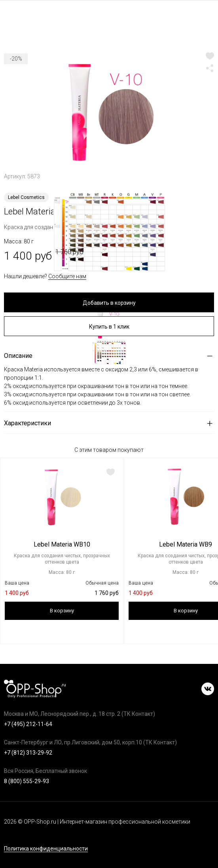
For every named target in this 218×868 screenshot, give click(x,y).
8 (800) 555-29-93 (27, 781)
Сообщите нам (67, 276)
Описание (18, 356)
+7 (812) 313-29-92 (28, 753)
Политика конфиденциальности (46, 849)
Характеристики (27, 423)
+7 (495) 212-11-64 (28, 724)
